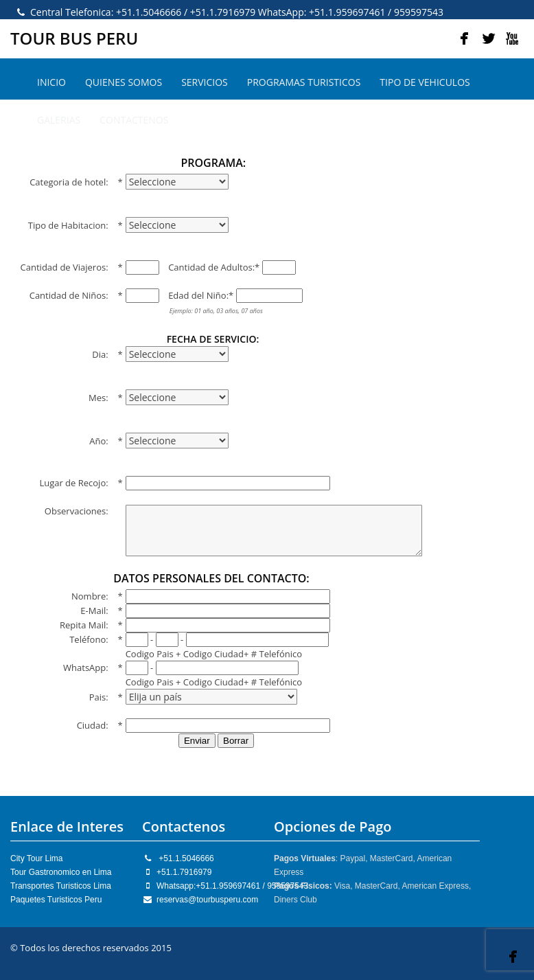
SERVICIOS (205, 82)
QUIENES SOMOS (124, 82)
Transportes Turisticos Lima (61, 886)
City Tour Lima (36, 858)
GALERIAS (59, 120)
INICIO (51, 82)
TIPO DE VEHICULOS (425, 82)
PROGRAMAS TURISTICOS (304, 82)
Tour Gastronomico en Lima (61, 872)
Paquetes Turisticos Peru (56, 900)
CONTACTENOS (134, 120)
